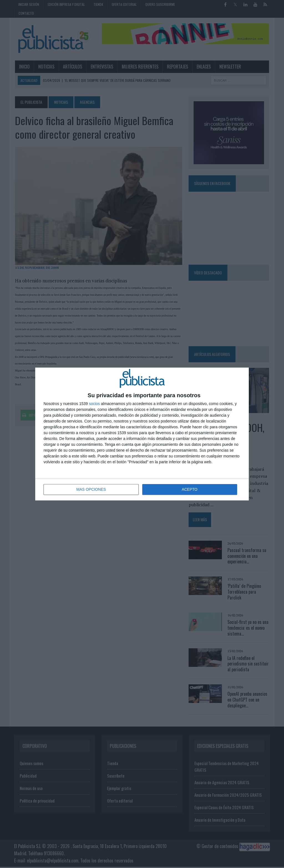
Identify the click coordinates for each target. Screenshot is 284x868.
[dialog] (142, 434)
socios (94, 404)
